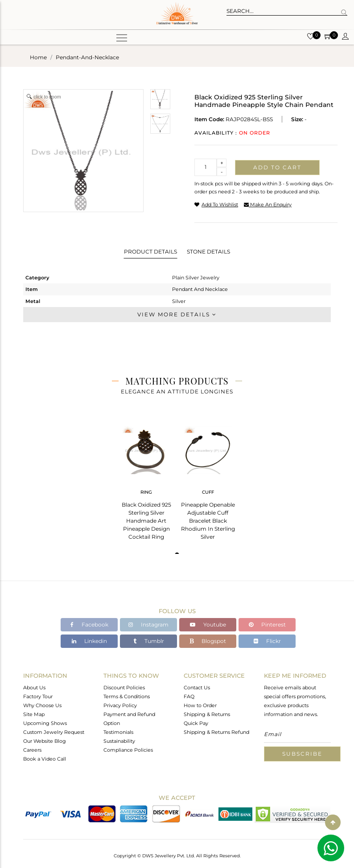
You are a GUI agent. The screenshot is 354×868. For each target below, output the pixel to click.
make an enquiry (268, 205)
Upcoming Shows (45, 723)
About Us (34, 688)
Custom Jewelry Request (54, 732)
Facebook (89, 624)
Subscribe (302, 754)
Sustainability (119, 741)
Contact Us (197, 688)
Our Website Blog (45, 741)
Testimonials (118, 732)
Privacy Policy (120, 705)
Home (38, 57)
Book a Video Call (45, 759)
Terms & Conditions (127, 696)
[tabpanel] (146, 480)
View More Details (177, 314)
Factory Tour (38, 696)
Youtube (208, 624)
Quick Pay (196, 723)
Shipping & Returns (207, 714)
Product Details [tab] (150, 252)
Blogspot (208, 641)
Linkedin (89, 641)
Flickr (267, 641)
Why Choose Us (42, 705)
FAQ (189, 696)
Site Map (34, 714)
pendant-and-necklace (87, 57)
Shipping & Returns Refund (216, 732)
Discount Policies (124, 688)
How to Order (200, 705)
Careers (32, 750)
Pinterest (267, 624)
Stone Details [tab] (208, 252)
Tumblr (149, 641)
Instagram (148, 624)
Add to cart (277, 167)
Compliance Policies (128, 750)
